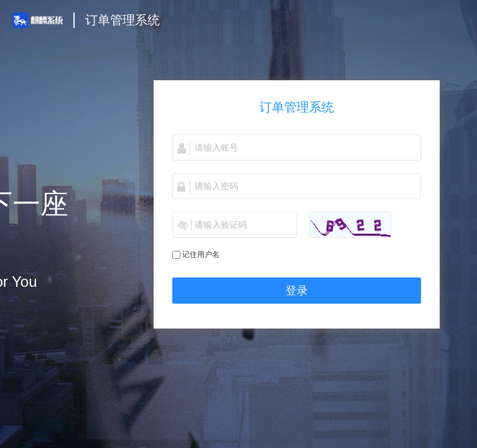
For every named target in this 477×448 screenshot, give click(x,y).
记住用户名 (201, 254)
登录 (297, 291)
